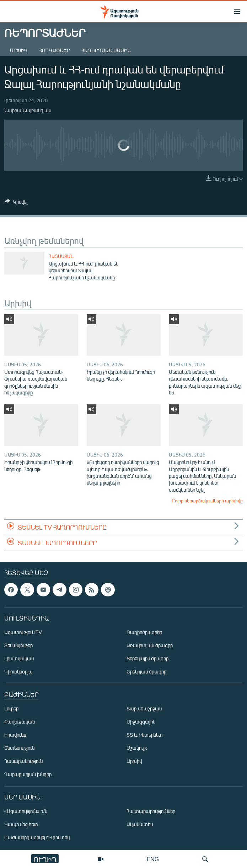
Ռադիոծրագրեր (144, 632)
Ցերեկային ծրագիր (147, 658)
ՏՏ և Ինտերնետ (145, 735)
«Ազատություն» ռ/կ (26, 811)
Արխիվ (19, 50)
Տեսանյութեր (18, 645)
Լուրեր (11, 708)
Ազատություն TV (23, 632)
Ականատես (140, 824)
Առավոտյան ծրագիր (150, 645)
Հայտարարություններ (151, 811)
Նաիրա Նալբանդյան (28, 110)
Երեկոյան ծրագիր (146, 672)
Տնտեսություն (19, 748)
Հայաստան (61, 256)
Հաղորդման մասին (106, 50)
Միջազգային (141, 722)
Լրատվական (19, 658)
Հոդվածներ (55, 50)
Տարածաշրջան (144, 708)
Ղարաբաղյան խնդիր (28, 774)
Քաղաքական (20, 722)
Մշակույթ (137, 748)
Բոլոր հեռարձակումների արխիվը (207, 501)
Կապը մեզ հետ (21, 824)
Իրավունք (15, 735)
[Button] (16, 203)
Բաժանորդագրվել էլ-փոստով (37, 837)
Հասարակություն (23, 761)
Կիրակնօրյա (18, 672)
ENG (153, 859)
